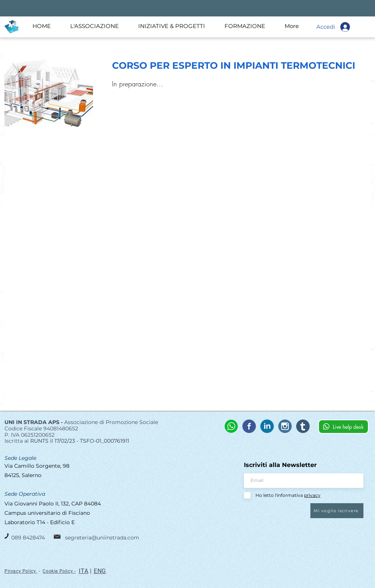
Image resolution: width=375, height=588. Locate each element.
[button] (99, 26)
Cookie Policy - (59, 571)
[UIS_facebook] (249, 426)
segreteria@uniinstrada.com (102, 538)
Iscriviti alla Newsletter (280, 465)
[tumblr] (303, 426)
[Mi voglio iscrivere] (337, 511)
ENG (100, 571)
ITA (83, 571)
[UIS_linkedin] (267, 426)
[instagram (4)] (285, 426)
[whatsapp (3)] (231, 426)
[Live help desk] (343, 427)
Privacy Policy (20, 571)
